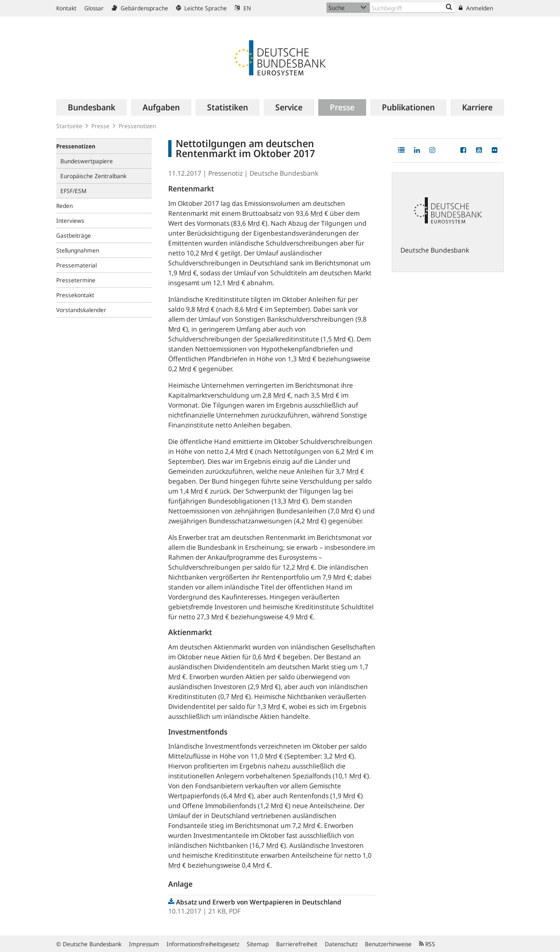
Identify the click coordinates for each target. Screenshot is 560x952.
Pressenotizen (137, 126)
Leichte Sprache (201, 8)
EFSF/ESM (73, 191)
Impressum (144, 944)
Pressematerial (76, 265)
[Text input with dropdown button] (412, 8)
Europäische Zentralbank (93, 176)
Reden (64, 206)
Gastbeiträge (74, 235)
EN (243, 8)
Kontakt (66, 8)
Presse (100, 126)
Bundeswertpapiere (87, 161)
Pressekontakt (75, 295)
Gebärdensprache (140, 8)
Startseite (69, 126)
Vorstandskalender (81, 310)
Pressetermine (76, 280)
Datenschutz (341, 944)
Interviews (70, 221)
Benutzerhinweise (388, 944)
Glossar (94, 8)
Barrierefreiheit (297, 944)
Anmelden (476, 8)
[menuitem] (92, 107)
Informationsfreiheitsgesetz (203, 944)
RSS (427, 944)
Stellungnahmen (78, 250)
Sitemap (258, 944)
